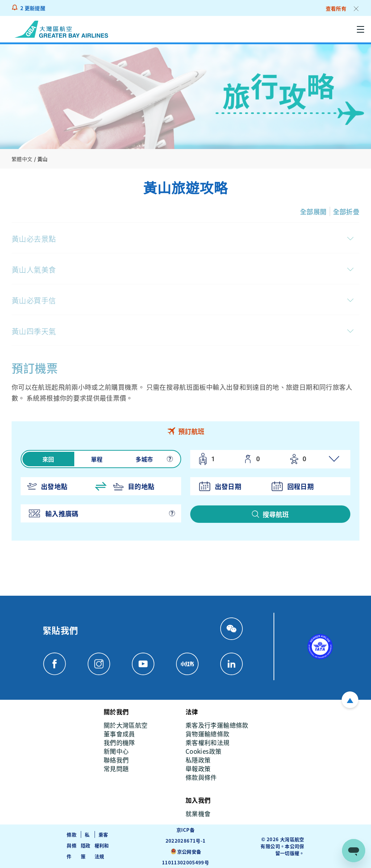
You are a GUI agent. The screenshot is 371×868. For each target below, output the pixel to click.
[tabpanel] (185, 491)
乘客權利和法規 (102, 845)
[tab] (185, 431)
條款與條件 (72, 845)
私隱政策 (86, 845)
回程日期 (301, 486)
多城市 (144, 459)
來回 (48, 459)
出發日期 (228, 486)
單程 (97, 459)
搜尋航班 (276, 514)
